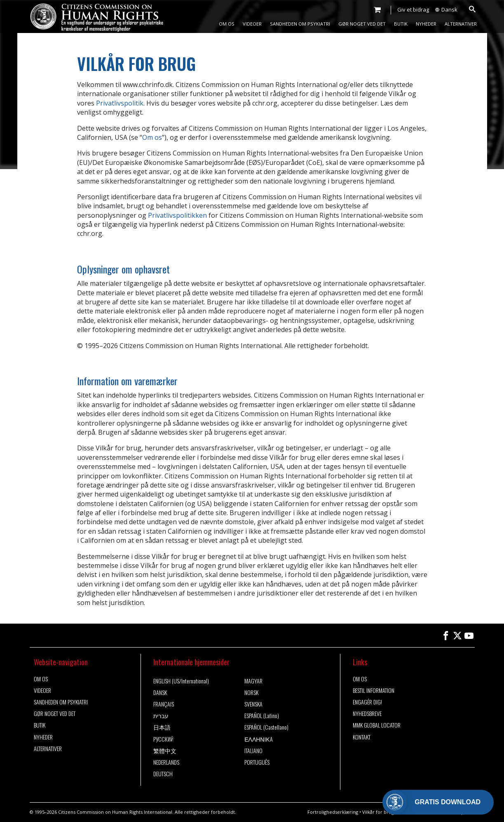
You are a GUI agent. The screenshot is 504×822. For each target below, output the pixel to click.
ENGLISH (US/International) (181, 681)
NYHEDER (426, 24)
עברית (161, 716)
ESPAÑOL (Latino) (262, 716)
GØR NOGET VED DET (362, 24)
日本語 (162, 727)
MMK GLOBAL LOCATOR (377, 725)
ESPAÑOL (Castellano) (266, 727)
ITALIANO (253, 751)
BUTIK (401, 24)
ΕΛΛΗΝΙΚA (259, 739)
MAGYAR (253, 681)
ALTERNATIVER (461, 24)
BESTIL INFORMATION (374, 690)
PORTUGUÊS (257, 762)
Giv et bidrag (413, 9)
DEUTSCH (163, 774)
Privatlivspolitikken (177, 215)
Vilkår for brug (378, 812)
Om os (152, 137)
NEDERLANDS (166, 762)
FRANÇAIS (164, 704)
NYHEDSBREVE (367, 714)
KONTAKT (362, 737)
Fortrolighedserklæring (333, 812)
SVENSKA (253, 704)
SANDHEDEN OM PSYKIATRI (300, 24)
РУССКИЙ (163, 739)
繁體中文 (165, 751)
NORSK (251, 692)
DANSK (160, 692)
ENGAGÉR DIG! (367, 702)
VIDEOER (252, 24)
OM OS (227, 24)
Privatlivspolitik (120, 103)
